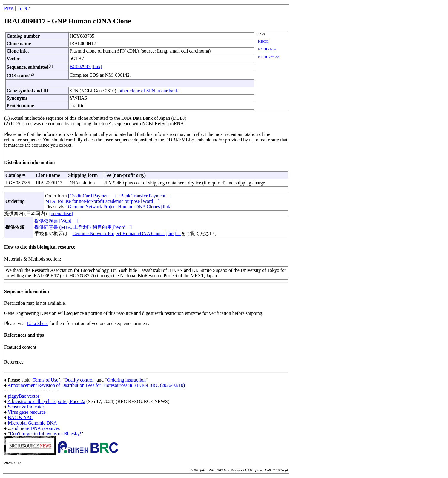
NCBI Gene (267, 49)
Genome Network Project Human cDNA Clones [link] (120, 207)
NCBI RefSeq (269, 57)
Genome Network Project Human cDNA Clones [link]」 (127, 233)
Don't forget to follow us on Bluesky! (46, 434)
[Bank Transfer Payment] (145, 196)
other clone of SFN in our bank (148, 91)
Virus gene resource (27, 412)
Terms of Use (45, 380)
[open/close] (61, 213)
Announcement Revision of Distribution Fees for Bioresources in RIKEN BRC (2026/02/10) (96, 385)
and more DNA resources (36, 428)
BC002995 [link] (86, 66)
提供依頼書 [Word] (56, 221)
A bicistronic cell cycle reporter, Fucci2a (46, 401)
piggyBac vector (23, 396)
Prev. (9, 8)
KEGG (263, 42)
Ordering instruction (126, 380)
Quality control (79, 380)
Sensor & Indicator (26, 407)
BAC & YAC (20, 418)
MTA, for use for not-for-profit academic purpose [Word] (102, 201)
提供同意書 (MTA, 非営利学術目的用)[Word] (83, 227)
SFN (23, 8)
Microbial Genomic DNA (32, 423)
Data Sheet (37, 323)
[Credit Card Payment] (92, 196)
